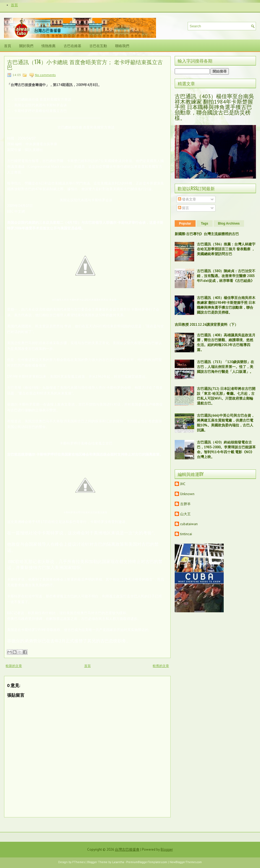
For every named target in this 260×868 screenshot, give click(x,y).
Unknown (187, 494)
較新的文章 (14, 666)
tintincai (186, 534)
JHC (183, 484)
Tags (205, 223)
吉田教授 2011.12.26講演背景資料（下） (206, 325)
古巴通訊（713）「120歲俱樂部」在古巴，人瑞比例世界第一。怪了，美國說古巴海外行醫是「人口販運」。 (225, 367)
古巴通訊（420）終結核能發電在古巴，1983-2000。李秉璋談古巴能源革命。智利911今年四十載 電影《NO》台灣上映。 (226, 450)
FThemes (79, 862)
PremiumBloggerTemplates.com (147, 862)
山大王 (185, 514)
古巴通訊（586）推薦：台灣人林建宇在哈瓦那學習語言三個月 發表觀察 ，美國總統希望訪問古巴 (226, 249)
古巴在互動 (98, 45)
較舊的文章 (161, 666)
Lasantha (118, 862)
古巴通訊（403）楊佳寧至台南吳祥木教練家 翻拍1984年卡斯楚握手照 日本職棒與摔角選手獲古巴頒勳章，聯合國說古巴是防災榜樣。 (214, 107)
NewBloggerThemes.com (186, 862)
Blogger (167, 849)
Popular (185, 223)
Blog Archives (229, 223)
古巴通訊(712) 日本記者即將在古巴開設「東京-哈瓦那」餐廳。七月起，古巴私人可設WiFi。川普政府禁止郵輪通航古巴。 (226, 396)
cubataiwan (189, 524)
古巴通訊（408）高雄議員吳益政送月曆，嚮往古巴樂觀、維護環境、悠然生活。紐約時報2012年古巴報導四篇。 (226, 342)
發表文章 (187, 199)
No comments (45, 75)
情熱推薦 (48, 45)
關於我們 (26, 45)
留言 (183, 208)
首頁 (14, 5)
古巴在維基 (72, 45)
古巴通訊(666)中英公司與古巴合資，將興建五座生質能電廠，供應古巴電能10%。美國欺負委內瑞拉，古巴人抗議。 (226, 423)
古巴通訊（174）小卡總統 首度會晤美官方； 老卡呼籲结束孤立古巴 (85, 64)
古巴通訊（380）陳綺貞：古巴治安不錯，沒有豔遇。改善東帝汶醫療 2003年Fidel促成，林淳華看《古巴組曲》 (226, 276)
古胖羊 (185, 504)
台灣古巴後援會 (127, 849)
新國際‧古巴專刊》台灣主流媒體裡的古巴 (207, 234)
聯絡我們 (122, 45)
